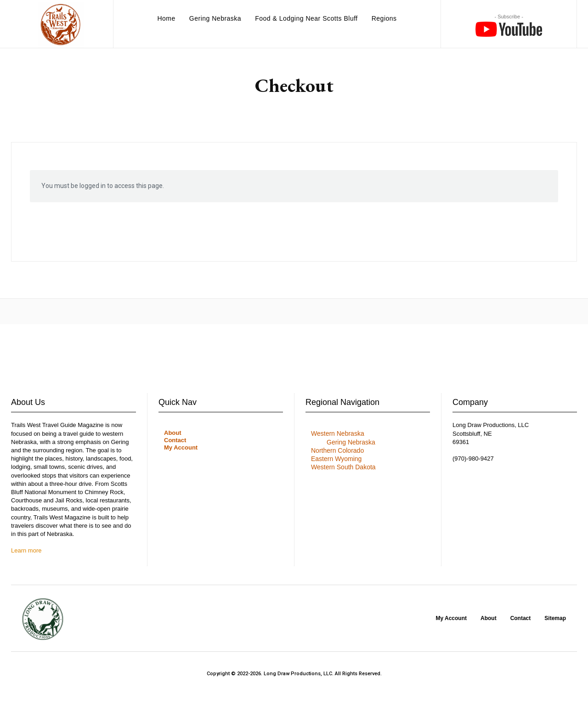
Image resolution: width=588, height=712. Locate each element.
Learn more (26, 550)
